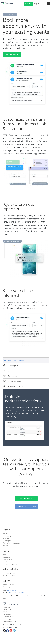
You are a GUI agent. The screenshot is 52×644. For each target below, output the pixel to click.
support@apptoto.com (16, 593)
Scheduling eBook (9, 573)
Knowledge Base (9, 587)
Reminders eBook (9, 575)
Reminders (7, 533)
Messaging (7, 538)
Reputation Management (12, 543)
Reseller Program (9, 562)
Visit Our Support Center (26, 506)
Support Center (8, 584)
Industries (6, 557)
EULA (5, 612)
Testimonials (7, 559)
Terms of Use (8, 610)
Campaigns (7, 541)
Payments (6, 545)
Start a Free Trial (12, 54)
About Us (6, 607)
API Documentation (10, 564)
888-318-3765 (12, 590)
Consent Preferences (10, 622)
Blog (4, 555)
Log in (37, 4)
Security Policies (9, 617)
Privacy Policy (8, 614)
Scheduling (7, 536)
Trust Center (7, 619)
